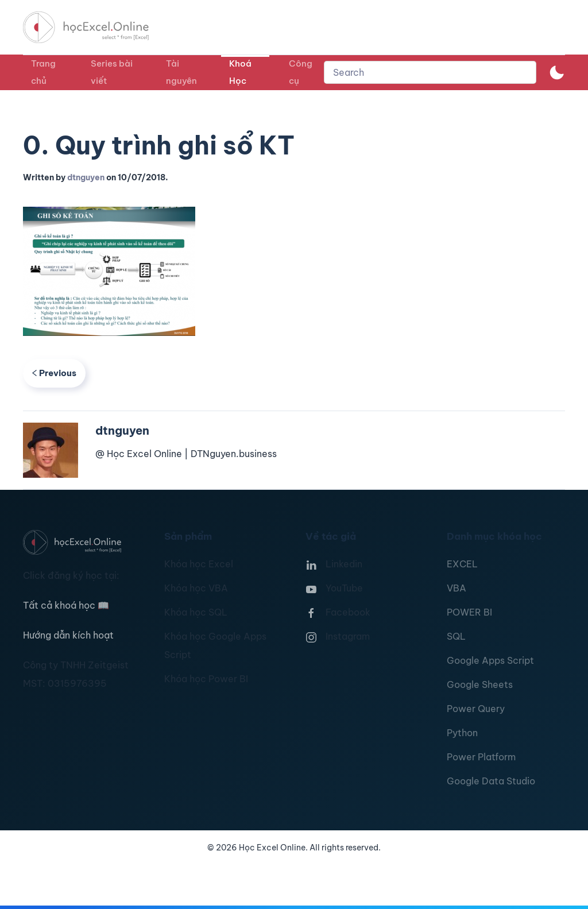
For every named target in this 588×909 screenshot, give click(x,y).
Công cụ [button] (301, 72)
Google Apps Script (490, 660)
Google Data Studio (491, 781)
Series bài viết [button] (112, 72)
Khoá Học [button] (240, 72)
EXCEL (462, 564)
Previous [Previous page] (54, 373)
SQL (456, 636)
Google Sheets (480, 684)
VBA (457, 588)
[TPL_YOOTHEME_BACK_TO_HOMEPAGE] (96, 27)
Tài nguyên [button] (181, 72)
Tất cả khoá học (66, 605)
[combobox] (430, 72)
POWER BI (469, 612)
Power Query (476, 709)
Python (462, 733)
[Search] (430, 72)
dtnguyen (86, 177)
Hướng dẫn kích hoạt (68, 635)
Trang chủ (43, 72)
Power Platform (481, 757)
